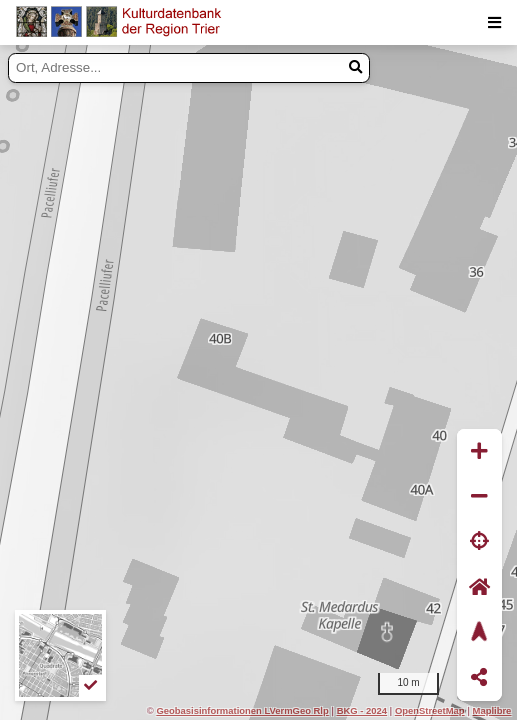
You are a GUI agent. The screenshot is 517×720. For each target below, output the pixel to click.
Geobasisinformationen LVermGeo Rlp (242, 710)
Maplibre (492, 710)
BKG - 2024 (362, 710)
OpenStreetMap (430, 710)
